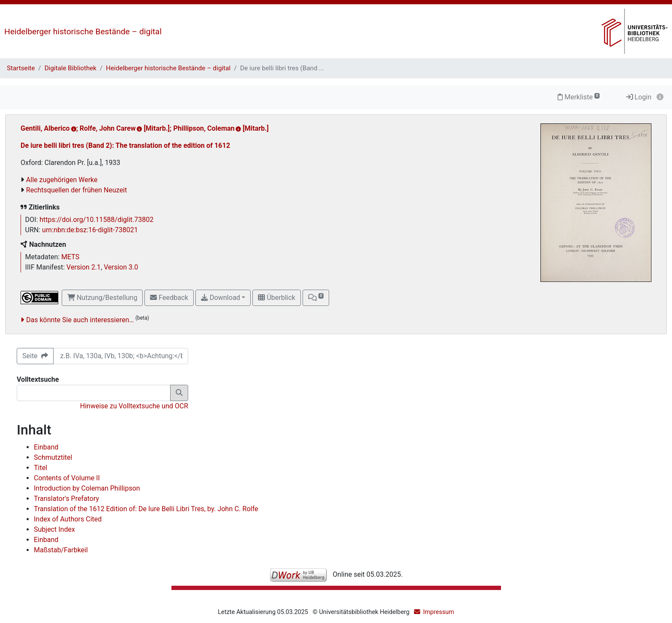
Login (639, 97)
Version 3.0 (121, 267)
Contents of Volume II (67, 478)
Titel (40, 468)
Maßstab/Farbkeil (61, 550)
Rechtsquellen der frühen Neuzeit (76, 190)
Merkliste (579, 97)
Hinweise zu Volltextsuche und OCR (134, 406)
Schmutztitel (53, 457)
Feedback (169, 298)
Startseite (21, 68)
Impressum (438, 612)
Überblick (276, 298)
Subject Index (54, 529)
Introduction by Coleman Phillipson (87, 488)
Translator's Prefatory (66, 499)
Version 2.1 (84, 267)
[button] (316, 298)
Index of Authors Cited (68, 519)
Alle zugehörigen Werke (62, 180)
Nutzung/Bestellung (102, 298)
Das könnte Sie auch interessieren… (80, 320)
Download (220, 298)
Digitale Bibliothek (70, 68)
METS (70, 257)
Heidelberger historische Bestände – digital (83, 31)
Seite (35, 356)
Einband (46, 447)
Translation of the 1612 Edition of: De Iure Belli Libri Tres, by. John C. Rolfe (146, 509)
